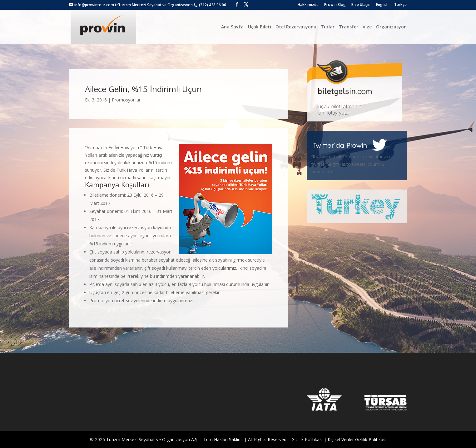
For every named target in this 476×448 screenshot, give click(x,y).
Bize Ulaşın (361, 5)
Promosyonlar (126, 100)
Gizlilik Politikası (307, 439)
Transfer (349, 27)
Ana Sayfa (232, 27)
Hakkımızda (308, 5)
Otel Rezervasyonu (296, 27)
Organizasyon (391, 27)
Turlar (328, 27)
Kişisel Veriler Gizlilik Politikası (357, 439)
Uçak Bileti (260, 27)
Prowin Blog (335, 5)
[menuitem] (382, 6)
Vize (367, 27)
